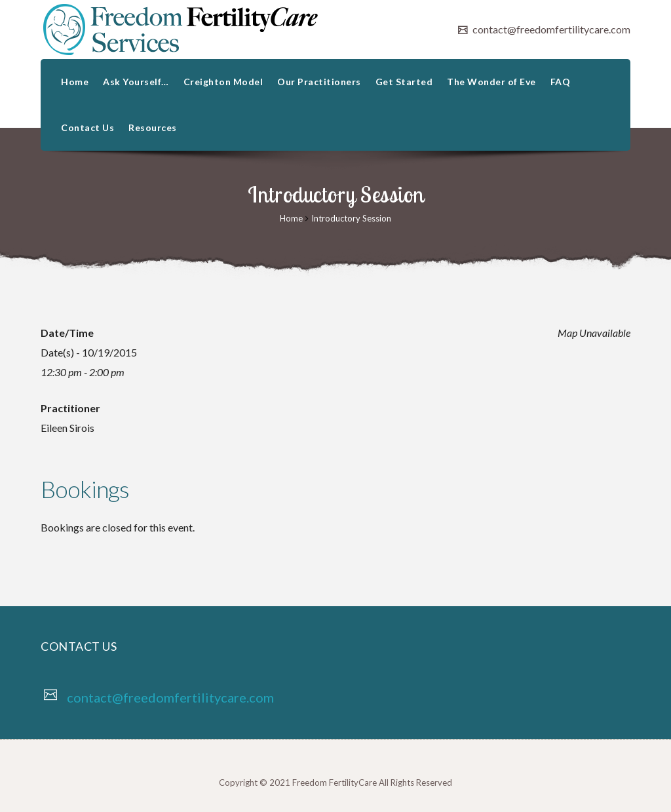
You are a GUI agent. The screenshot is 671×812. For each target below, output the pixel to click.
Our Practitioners (319, 82)
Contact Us (87, 127)
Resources (153, 127)
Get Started (404, 82)
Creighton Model (223, 82)
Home (75, 82)
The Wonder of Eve (491, 82)
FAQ (561, 82)
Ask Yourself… (136, 82)
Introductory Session (351, 218)
